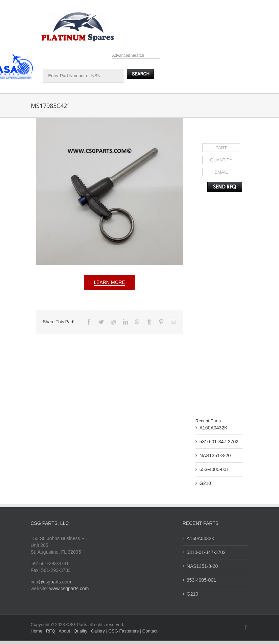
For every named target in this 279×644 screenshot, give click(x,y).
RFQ (51, 631)
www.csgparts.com (69, 589)
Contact (150, 631)
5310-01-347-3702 (219, 442)
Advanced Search (128, 55)
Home (37, 631)
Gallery (99, 631)
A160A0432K (214, 428)
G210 (205, 483)
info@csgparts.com (51, 582)
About (65, 631)
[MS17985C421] (110, 191)
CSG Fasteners (124, 631)
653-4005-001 (214, 469)
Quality (81, 631)
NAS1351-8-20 (215, 456)
